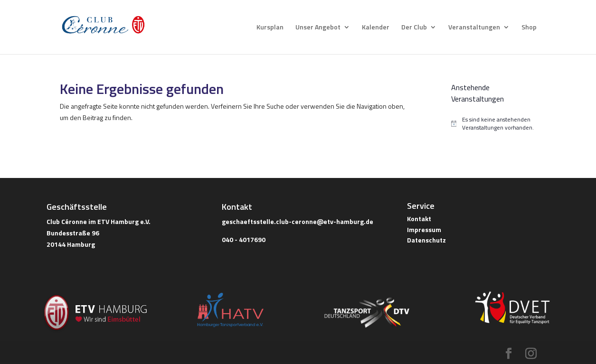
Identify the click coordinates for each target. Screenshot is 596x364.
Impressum (424, 229)
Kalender (376, 28)
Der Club (414, 28)
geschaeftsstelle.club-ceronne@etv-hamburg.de (298, 221)
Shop (529, 28)
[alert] (494, 124)
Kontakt (419, 219)
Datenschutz (426, 240)
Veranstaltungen (474, 28)
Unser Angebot (318, 28)
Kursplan (270, 28)
